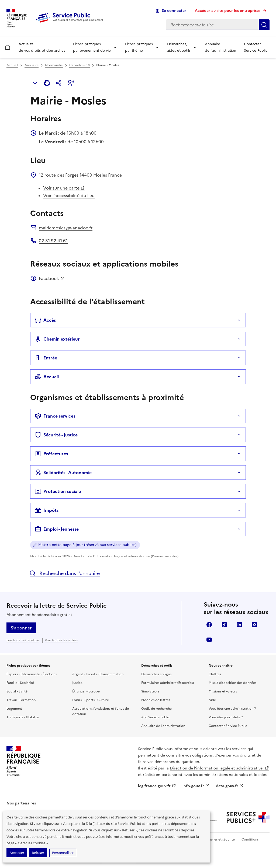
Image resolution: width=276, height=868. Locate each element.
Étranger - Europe (86, 691)
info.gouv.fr (196, 786)
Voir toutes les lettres (61, 640)
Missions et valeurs (223, 691)
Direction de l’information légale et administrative (219, 768)
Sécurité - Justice (56, 435)
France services (55, 416)
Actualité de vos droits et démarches (42, 47)
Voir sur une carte (64, 188)
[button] (71, 83)
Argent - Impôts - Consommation (98, 674)
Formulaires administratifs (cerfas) (168, 683)
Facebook (52, 278)
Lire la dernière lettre (23, 640)
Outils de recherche (156, 709)
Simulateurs (150, 691)
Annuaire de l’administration (220, 47)
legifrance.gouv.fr (157, 786)
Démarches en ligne (156, 674)
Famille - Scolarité (20, 683)
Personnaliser (63, 853)
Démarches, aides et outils (179, 47)
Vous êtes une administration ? (232, 709)
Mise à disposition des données (232, 683)
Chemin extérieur (57, 339)
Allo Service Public (156, 717)
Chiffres (215, 674)
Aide (212, 700)
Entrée (46, 358)
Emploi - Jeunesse (57, 529)
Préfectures (51, 454)
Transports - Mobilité (23, 717)
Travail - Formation (21, 700)
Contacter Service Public (256, 47)
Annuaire (32, 65)
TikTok (224, 625)
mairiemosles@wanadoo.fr (66, 228)
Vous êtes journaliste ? (226, 717)
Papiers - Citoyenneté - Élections (32, 674)
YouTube (209, 640)
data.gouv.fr (230, 786)
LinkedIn (239, 625)
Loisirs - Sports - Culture (91, 700)
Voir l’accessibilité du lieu (69, 195)
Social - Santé (17, 691)
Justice (77, 683)
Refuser (38, 853)
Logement (14, 709)
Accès (45, 320)
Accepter (17, 853)
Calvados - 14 (80, 65)
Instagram (254, 625)
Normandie (54, 65)
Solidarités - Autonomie (63, 472)
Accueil (12, 65)
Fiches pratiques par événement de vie (92, 47)
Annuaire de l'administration (163, 726)
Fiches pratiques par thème (139, 47)
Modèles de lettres (156, 700)
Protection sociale (58, 491)
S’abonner (21, 628)
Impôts (47, 510)
